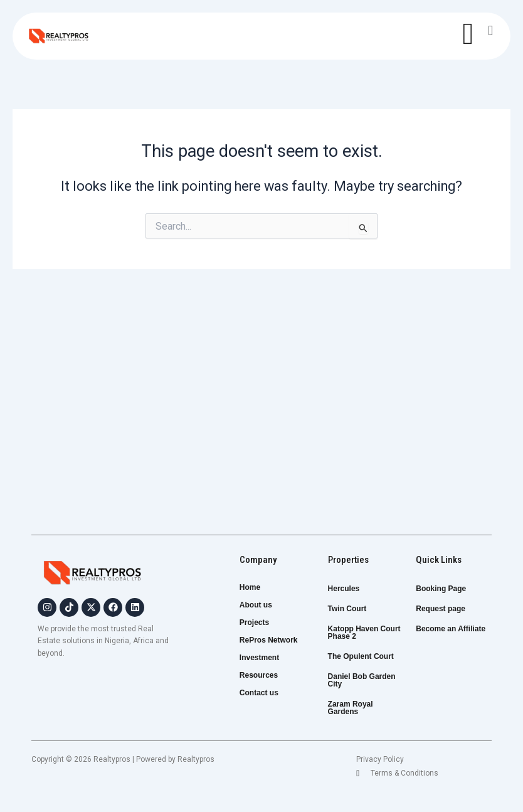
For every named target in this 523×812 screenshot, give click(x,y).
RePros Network (276, 640)
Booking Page (441, 589)
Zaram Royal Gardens (351, 708)
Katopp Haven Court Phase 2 (364, 633)
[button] (491, 30)
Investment (266, 658)
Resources (259, 675)
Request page (441, 609)
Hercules (344, 589)
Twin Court (347, 609)
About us (256, 605)
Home (250, 587)
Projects (261, 622)
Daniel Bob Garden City (362, 680)
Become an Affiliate (451, 629)
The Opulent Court (361, 656)
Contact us (259, 693)
